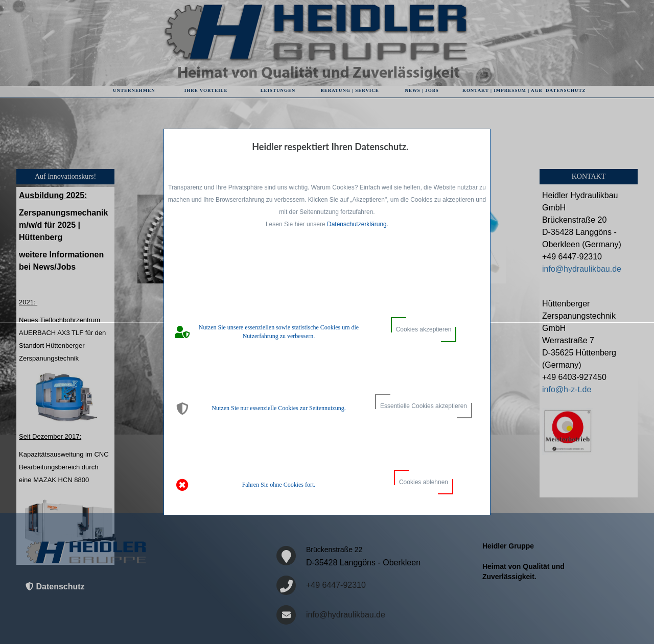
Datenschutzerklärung (357, 224)
